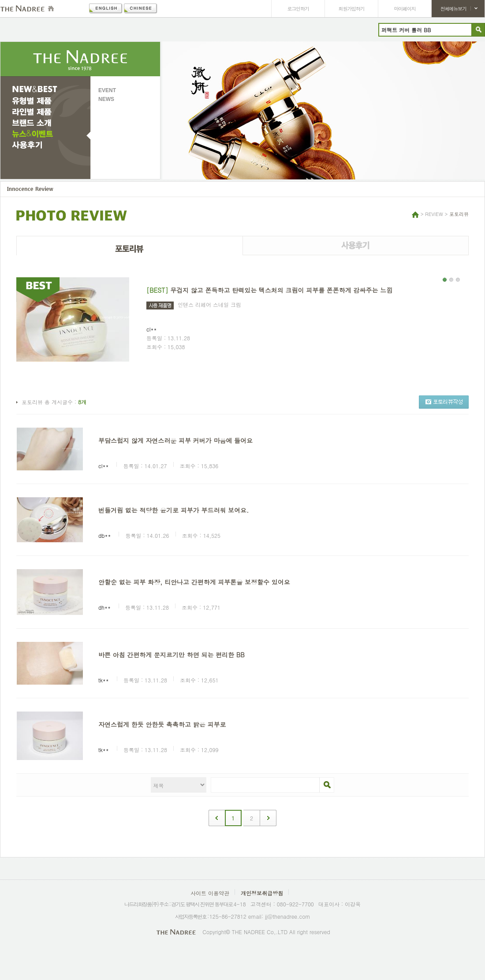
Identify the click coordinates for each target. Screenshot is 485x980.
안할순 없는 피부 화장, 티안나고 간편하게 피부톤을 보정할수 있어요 (194, 582)
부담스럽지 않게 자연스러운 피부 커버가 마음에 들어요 (175, 440)
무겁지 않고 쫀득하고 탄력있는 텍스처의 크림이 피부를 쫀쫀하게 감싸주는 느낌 (281, 290)
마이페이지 (405, 9)
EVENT (107, 90)
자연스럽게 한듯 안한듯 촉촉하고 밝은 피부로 (162, 724)
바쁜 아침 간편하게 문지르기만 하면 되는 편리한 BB (172, 655)
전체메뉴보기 (453, 9)
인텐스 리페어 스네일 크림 (209, 304)
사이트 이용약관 (210, 893)
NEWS (106, 99)
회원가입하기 (352, 9)
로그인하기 (298, 9)
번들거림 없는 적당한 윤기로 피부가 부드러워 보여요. (173, 510)
